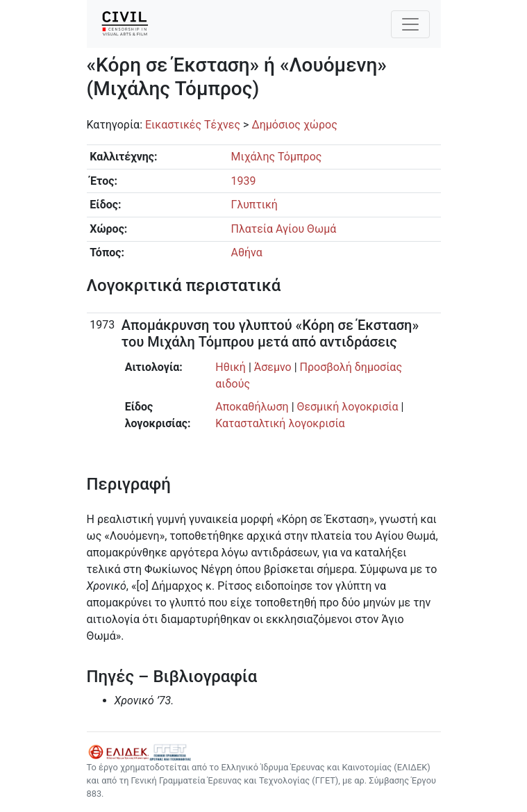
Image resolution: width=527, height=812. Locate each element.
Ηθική (231, 367)
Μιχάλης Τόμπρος (276, 157)
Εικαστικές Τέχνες (193, 125)
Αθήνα (246, 252)
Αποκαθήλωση (252, 407)
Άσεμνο (273, 367)
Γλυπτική (254, 205)
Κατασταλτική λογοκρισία (280, 423)
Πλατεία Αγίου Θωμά (283, 229)
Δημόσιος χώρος (294, 125)
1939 (243, 181)
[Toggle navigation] (410, 24)
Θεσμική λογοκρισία (348, 407)
